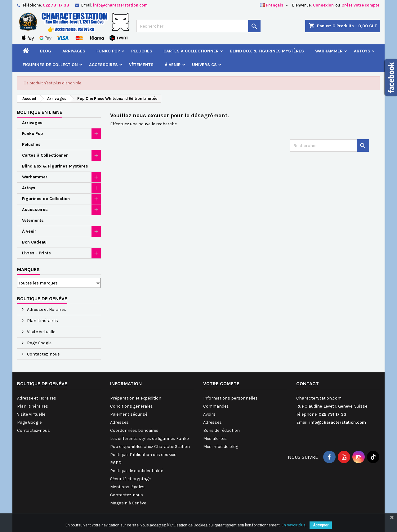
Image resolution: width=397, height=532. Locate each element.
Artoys (362, 51)
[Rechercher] (198, 26)
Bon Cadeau (34, 242)
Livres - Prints (36, 253)
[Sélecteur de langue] (275, 5)
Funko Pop (108, 51)
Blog (46, 51)
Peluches (142, 51)
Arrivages (74, 51)
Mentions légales (127, 487)
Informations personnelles (230, 398)
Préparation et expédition (136, 398)
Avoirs (209, 414)
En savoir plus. (294, 525)
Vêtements (141, 65)
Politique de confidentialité (137, 471)
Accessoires (103, 65)
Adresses (119, 422)
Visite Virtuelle (41, 332)
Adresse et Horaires (46, 309)
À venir (173, 65)
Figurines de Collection (50, 65)
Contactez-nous (43, 354)
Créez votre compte (360, 5)
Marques (28, 269)
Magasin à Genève (128, 503)
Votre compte (221, 384)
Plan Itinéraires (42, 321)
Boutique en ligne (40, 112)
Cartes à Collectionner (191, 51)
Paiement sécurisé (129, 414)
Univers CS (204, 65)
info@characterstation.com (120, 5)
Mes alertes (215, 438)
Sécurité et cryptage (130, 479)
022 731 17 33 (56, 5)
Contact (308, 384)
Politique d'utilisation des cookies (143, 455)
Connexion (323, 5)
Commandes (216, 406)
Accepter (321, 525)
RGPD (116, 463)
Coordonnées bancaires (134, 430)
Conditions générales (132, 406)
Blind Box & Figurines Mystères (267, 51)
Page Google (39, 343)
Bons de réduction (221, 430)
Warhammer (329, 51)
